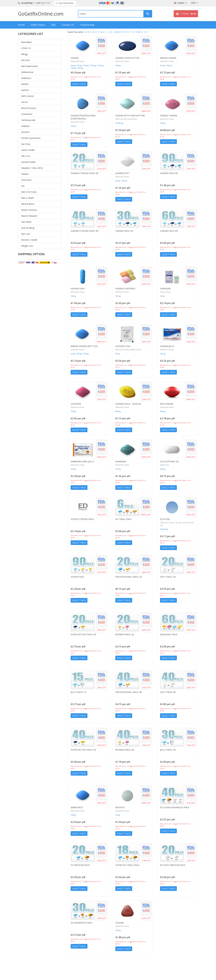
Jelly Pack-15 (78, 692)
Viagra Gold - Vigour (128, 404)
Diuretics (25, 132)
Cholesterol (27, 114)
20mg (118, 815)
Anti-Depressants (30, 66)
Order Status (38, 25)
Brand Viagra (168, 58)
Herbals (25, 174)
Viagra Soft (122, 173)
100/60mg (119, 123)
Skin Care (26, 234)
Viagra (75, 58)
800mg (118, 411)
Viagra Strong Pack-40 (85, 231)
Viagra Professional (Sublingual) (83, 117)
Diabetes (25, 126)
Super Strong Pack (82, 519)
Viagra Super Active (127, 58)
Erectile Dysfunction (31, 138)
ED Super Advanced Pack (175, 807)
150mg (73, 68)
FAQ (53, 25)
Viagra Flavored (125, 288)
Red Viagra (167, 404)
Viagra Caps (78, 288)
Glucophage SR (169, 461)
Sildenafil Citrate (78, 61)
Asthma (25, 90)
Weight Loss (27, 246)
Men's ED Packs (29, 192)
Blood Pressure (29, 108)
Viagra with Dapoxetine (130, 115)
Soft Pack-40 (168, 692)
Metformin (164, 465)
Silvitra (165, 519)
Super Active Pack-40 (83, 750)
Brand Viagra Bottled (84, 346)
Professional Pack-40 (129, 692)
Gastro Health (28, 150)
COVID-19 (26, 48)
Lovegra (76, 404)
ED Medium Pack (80, 865)
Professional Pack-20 (129, 577)
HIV (23, 186)
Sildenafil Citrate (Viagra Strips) (128, 350)
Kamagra (121, 461)
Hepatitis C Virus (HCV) (32, 168)
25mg (73, 65)
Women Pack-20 (125, 634)
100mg (86, 65)
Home (21, 25)
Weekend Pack (169, 634)
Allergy (24, 54)
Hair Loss (26, 156)
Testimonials (87, 25)
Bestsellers (26, 42)
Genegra (165, 288)
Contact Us (68, 25)
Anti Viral (25, 60)
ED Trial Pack (123, 519)
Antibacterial (27, 72)
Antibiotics (26, 78)
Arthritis (25, 84)
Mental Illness (28, 204)
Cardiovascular (28, 120)
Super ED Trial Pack (127, 865)
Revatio (120, 807)
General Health (28, 162)
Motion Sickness (29, 210)
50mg (79, 65)
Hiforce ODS (123, 346)
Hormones (26, 180)
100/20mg (164, 529)
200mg (80, 68)
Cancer (25, 102)
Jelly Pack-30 (168, 750)
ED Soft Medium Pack (173, 865)
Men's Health (28, 198)
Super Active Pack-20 (83, 634)
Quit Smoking (28, 228)
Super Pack (77, 577)
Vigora (120, 923)
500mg (163, 469)
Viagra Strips (165, 292)
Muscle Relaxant (29, 216)
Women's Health (29, 240)
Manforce (77, 807)
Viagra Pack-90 (169, 173)
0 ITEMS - (188, 14)
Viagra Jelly (167, 346)
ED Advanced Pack (81, 923)
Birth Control (27, 96)
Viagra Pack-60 (169, 231)
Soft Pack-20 (168, 577)
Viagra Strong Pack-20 (85, 173)
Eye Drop (26, 144)
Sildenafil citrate (77, 407)
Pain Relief (26, 222)
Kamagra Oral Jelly (82, 461)
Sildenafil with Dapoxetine (126, 119)
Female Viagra (169, 115)
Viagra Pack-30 (124, 231)
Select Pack (79, 84)
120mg (93, 65)
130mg (100, 65)
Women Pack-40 (125, 750)
